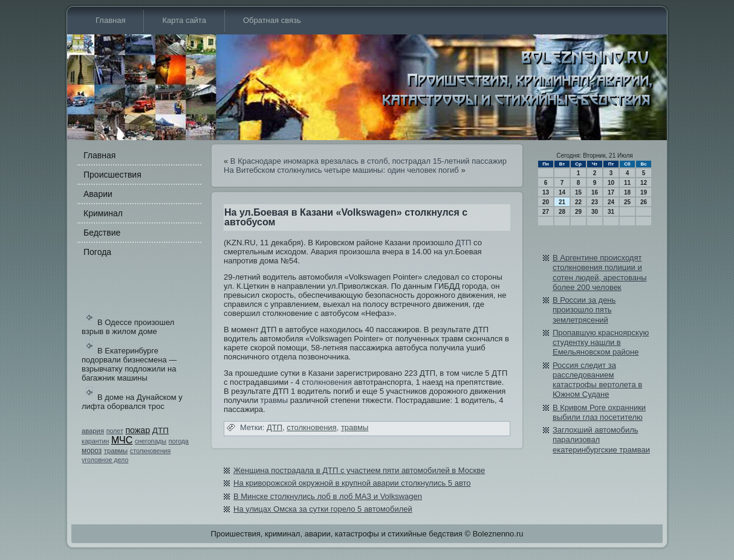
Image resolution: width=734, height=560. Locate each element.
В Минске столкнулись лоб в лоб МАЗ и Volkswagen (328, 496)
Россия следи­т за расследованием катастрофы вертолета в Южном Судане (597, 380)
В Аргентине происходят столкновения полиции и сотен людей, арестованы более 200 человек (600, 272)
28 (562, 212)
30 (595, 212)
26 (644, 202)
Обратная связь (272, 20)
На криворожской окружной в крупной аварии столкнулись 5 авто (352, 483)
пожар (138, 430)
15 (578, 192)
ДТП (161, 430)
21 (562, 202)
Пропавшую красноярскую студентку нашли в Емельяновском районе (601, 343)
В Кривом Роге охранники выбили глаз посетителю (599, 412)
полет (115, 431)
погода (179, 441)
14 (562, 192)
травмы (116, 451)
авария (93, 431)
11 (627, 183)
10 (611, 183)
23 (595, 202)
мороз (92, 451)
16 (595, 192)
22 (578, 202)
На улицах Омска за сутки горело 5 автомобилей (323, 509)
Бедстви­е (102, 233)
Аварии (98, 194)
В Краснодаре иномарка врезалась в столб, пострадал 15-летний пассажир (369, 161)
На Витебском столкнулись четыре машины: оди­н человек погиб (341, 170)
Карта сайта (184, 20)
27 (546, 212)
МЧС (122, 440)
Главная (110, 20)
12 (644, 183)
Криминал (103, 213)
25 (627, 202)
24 (611, 202)
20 (546, 202)
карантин (95, 441)
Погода (97, 252)
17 (611, 192)
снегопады (151, 441)
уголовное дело (105, 460)
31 (611, 212)
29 (578, 212)
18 (627, 192)
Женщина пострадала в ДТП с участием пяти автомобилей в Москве (359, 470)
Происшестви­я (112, 175)
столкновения (151, 451)
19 (644, 192)
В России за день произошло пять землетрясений (584, 310)
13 (546, 192)
